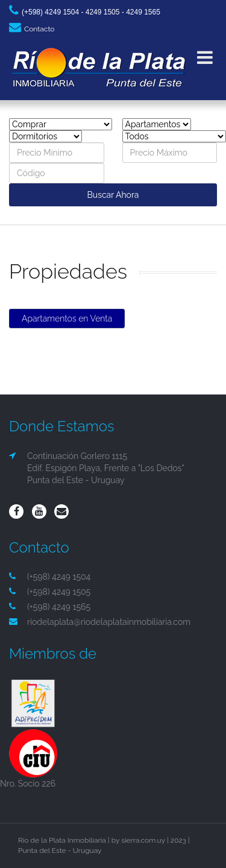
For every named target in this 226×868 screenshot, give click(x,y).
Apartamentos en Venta (67, 318)
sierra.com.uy (143, 840)
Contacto (32, 29)
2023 (178, 840)
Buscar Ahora (113, 195)
